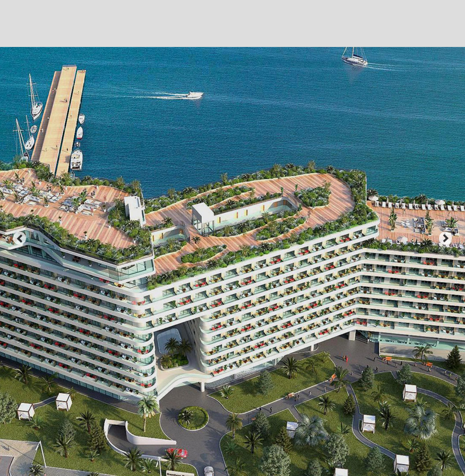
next (445, 238)
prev (20, 238)
